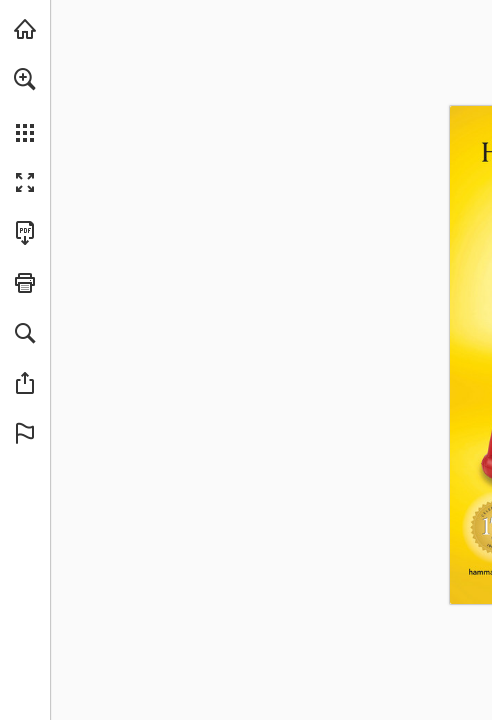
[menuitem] (25, 105)
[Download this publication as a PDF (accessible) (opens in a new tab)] (25, 233)
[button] (25, 79)
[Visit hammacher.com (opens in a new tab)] (25, 29)
